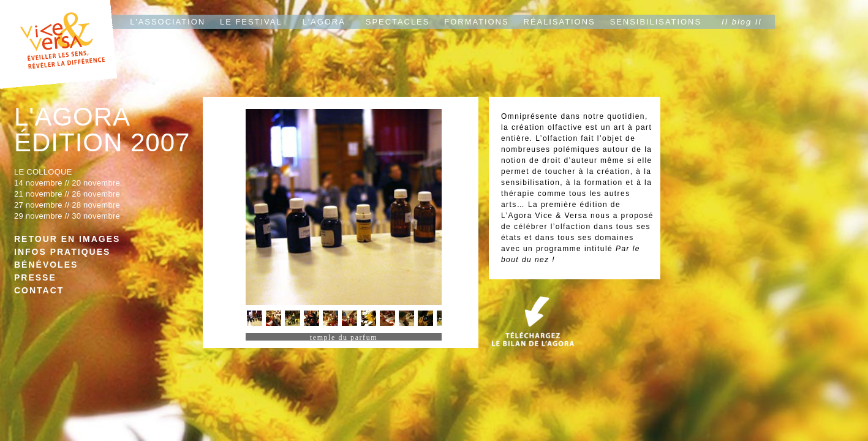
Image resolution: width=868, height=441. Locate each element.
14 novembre (38, 183)
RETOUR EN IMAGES (67, 239)
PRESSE (35, 277)
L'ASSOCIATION (168, 22)
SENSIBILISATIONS (656, 22)
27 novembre (38, 205)
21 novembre (38, 194)
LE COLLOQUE (43, 172)
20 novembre (96, 183)
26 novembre (96, 194)
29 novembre (38, 216)
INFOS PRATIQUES (62, 252)
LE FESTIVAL (251, 22)
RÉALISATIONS (560, 22)
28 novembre (96, 205)
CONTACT (39, 290)
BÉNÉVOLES (46, 265)
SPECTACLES (398, 22)
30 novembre (96, 216)
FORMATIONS (476, 22)
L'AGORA (324, 22)
